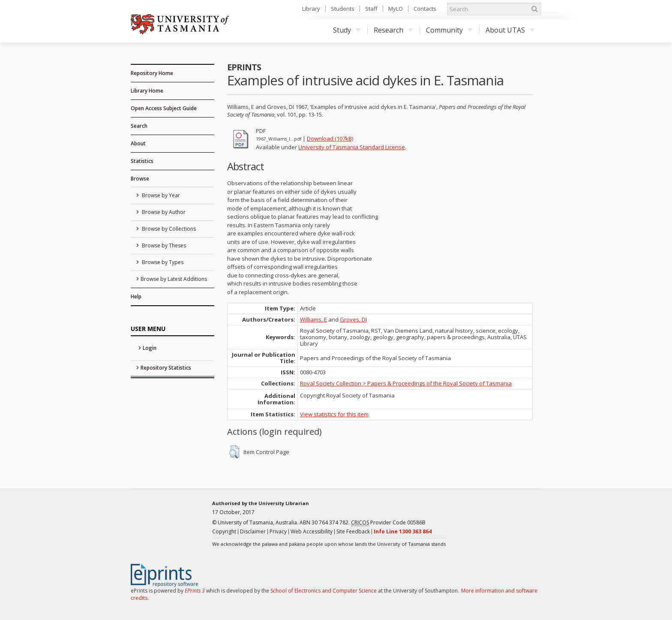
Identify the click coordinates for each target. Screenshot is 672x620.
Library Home (147, 91)
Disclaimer (253, 531)
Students (343, 9)
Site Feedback (353, 531)
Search (139, 126)
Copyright (224, 531)
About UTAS (510, 30)
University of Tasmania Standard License (352, 147)
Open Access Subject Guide (164, 108)
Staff (371, 9)
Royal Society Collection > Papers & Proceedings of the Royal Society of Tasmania (406, 383)
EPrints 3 (195, 591)
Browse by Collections (168, 229)
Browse (140, 179)
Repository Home (152, 73)
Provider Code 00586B (388, 523)
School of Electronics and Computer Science (324, 591)
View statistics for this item (334, 414)
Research (393, 30)
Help (136, 296)
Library (311, 9)
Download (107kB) (330, 138)
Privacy (278, 531)
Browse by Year (160, 195)
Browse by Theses (163, 245)
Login (150, 348)
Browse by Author (163, 212)
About (138, 143)
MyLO (396, 9)
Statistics (142, 161)
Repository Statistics (166, 368)
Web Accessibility (312, 531)
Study (347, 30)
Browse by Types (162, 262)
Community (449, 30)
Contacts (425, 9)
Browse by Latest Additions (174, 279)
